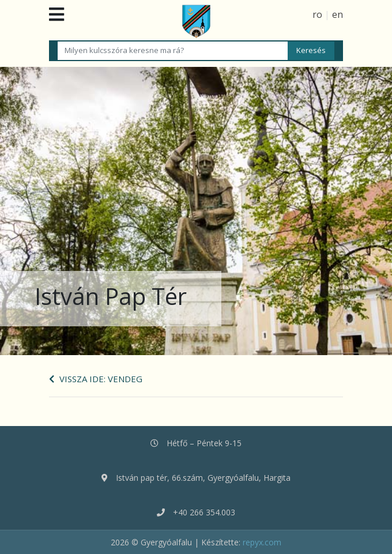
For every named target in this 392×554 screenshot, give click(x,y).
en (338, 14)
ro (317, 14)
